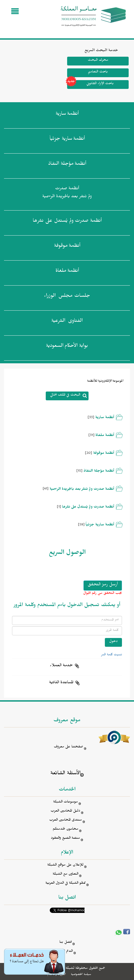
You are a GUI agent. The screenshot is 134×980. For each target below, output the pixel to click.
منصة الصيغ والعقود (65, 839)
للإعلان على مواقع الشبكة (65, 865)
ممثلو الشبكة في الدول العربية (66, 884)
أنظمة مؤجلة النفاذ (99, 472)
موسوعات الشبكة (66, 802)
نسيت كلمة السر (112, 655)
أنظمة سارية (105, 418)
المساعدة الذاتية (61, 683)
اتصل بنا (66, 943)
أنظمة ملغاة (104, 436)
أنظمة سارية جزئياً (100, 525)
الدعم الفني (66, 952)
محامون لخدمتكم (66, 829)
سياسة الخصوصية (81, 975)
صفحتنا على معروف (68, 747)
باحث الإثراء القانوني (90, 85)
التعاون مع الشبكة (66, 874)
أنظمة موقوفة (104, 454)
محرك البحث (98, 61)
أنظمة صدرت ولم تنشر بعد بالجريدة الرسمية (67, 193)
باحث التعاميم (98, 72)
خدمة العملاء (61, 666)
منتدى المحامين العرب (66, 820)
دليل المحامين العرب (65, 811)
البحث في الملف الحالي (65, 395)
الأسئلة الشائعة (65, 774)
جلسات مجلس (67, 297)
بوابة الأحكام (67, 347)
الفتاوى (67, 322)
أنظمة (67, 115)
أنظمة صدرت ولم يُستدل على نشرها (88, 507)
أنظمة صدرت (67, 222)
